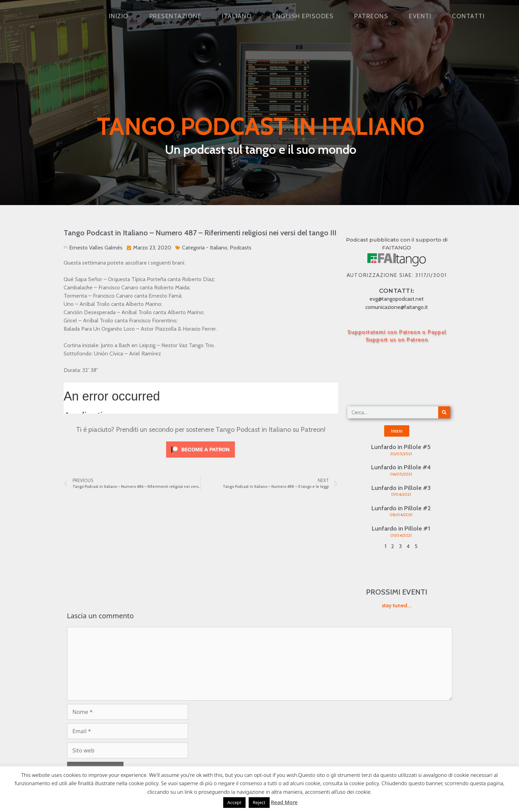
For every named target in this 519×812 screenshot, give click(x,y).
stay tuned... (397, 605)
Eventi (420, 16)
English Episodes (303, 16)
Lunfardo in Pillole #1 (401, 528)
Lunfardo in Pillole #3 (401, 488)
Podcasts (241, 248)
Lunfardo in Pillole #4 (401, 467)
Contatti (468, 16)
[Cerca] (444, 412)
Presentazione (175, 16)
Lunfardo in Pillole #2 (401, 508)
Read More (284, 802)
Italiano (237, 16)
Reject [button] (259, 802)
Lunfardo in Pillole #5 (401, 447)
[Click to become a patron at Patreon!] (201, 459)
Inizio (119, 16)
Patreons (371, 16)
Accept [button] (234, 802)
